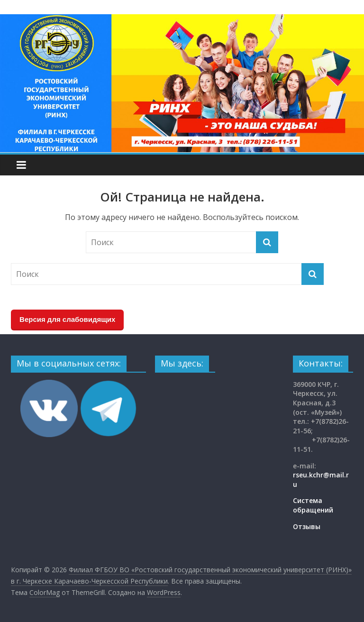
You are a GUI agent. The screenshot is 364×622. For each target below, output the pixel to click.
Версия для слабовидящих (67, 319)
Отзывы (307, 526)
